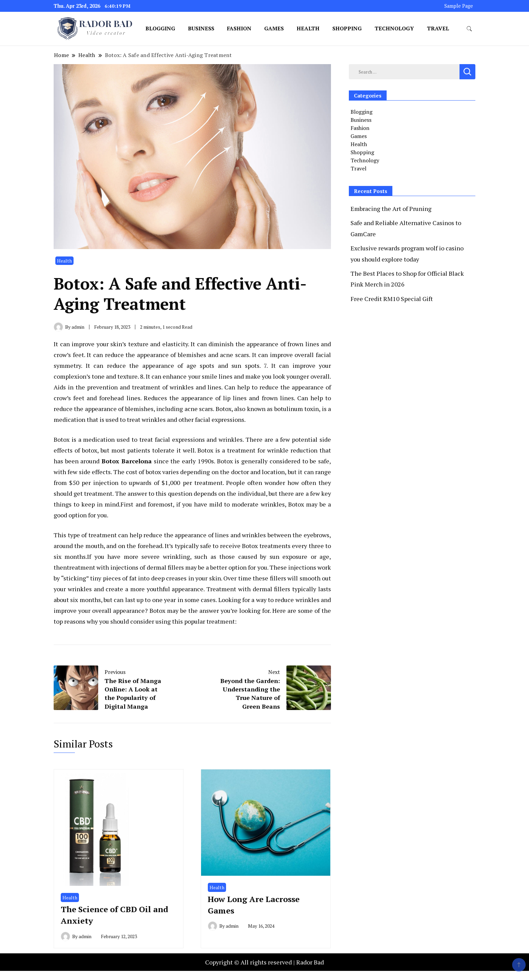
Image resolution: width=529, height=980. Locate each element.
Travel (438, 28)
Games (274, 28)
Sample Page (459, 6)
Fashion (239, 28)
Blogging (160, 28)
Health (308, 28)
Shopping (347, 28)
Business (201, 28)
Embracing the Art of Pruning (391, 209)
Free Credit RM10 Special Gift (392, 299)
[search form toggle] (469, 29)
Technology (394, 28)
